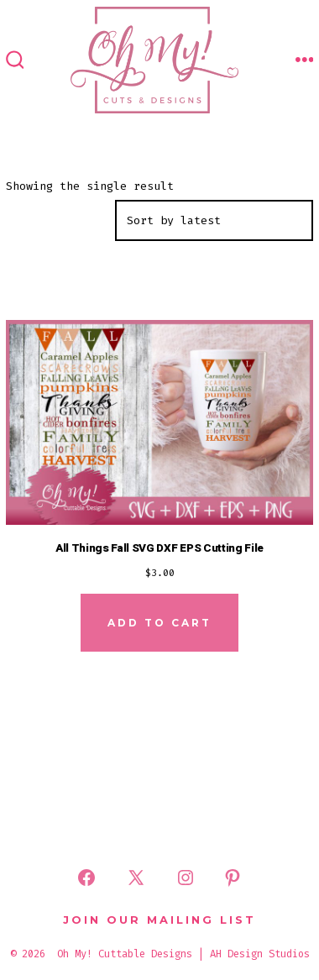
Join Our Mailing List (159, 920)
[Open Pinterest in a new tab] (233, 878)
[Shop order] (214, 221)
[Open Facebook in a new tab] (86, 878)
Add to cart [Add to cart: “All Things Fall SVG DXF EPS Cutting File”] (159, 623)
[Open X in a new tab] (136, 878)
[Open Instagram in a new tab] (186, 878)
